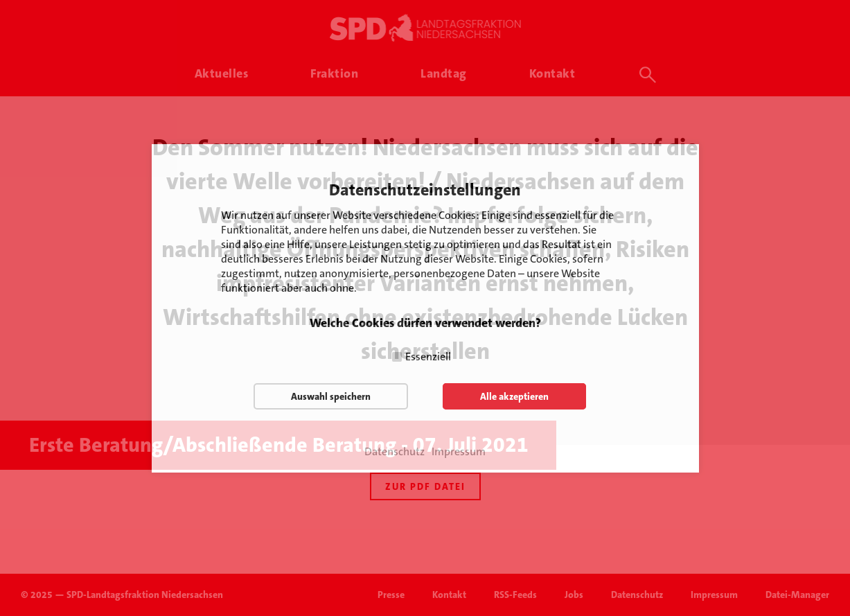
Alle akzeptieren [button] (514, 396)
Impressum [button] (459, 452)
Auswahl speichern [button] (331, 396)
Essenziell (428, 357)
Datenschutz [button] (395, 452)
